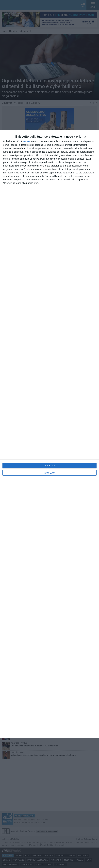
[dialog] (49, 434)
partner (26, 141)
